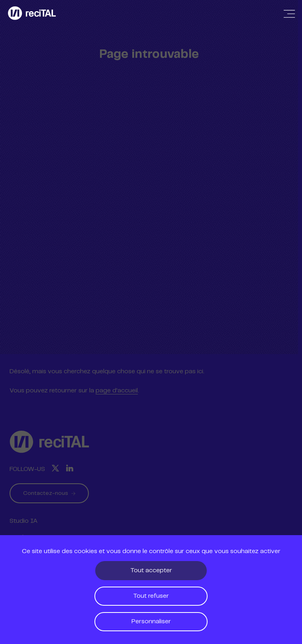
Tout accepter (151, 570)
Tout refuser (151, 596)
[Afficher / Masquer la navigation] (289, 14)
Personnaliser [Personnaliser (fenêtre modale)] (151, 621)
